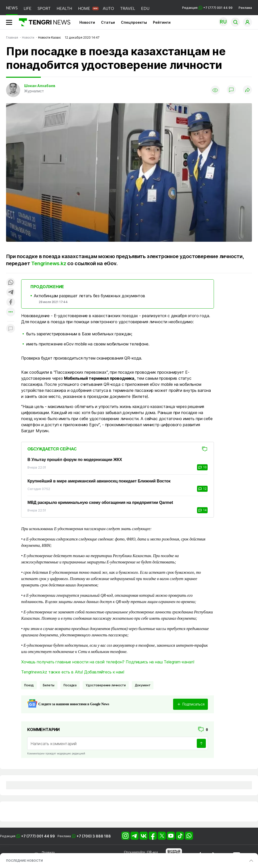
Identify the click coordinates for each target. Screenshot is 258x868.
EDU (145, 8)
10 (202, 467)
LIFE (28, 8)
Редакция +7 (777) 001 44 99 (207, 8)
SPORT (44, 8)
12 (202, 489)
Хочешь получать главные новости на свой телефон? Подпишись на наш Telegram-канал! (108, 662)
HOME (84, 8)
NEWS (12, 8)
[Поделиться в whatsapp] (11, 283)
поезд (29, 685)
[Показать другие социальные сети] (11, 312)
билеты (49, 685)
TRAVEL (128, 8)
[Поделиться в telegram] (11, 293)
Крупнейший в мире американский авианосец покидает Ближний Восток (99, 481)
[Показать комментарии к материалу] (11, 329)
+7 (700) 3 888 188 (94, 836)
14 (202, 510)
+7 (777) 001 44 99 (38, 836)
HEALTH (64, 8)
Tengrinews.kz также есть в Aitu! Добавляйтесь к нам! (73, 672)
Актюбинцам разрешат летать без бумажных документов (89, 296)
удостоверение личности (106, 685)
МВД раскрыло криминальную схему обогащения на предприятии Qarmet (100, 503)
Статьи (108, 22)
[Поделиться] (247, 90)
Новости (87, 22)
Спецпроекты (134, 22)
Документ (143, 685)
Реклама (245, 8)
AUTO (108, 8)
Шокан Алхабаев (40, 86)
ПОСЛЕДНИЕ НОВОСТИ (24, 861)
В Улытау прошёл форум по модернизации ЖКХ (75, 460)
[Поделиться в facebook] (11, 302)
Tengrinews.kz (49, 263)
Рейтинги (162, 22)
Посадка (70, 685)
